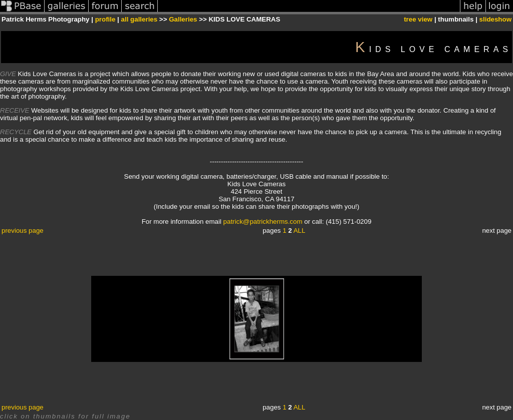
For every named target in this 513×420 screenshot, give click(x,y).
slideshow (495, 19)
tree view (418, 19)
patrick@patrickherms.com (263, 222)
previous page (23, 231)
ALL (300, 231)
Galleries (183, 19)
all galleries (140, 19)
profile (105, 19)
